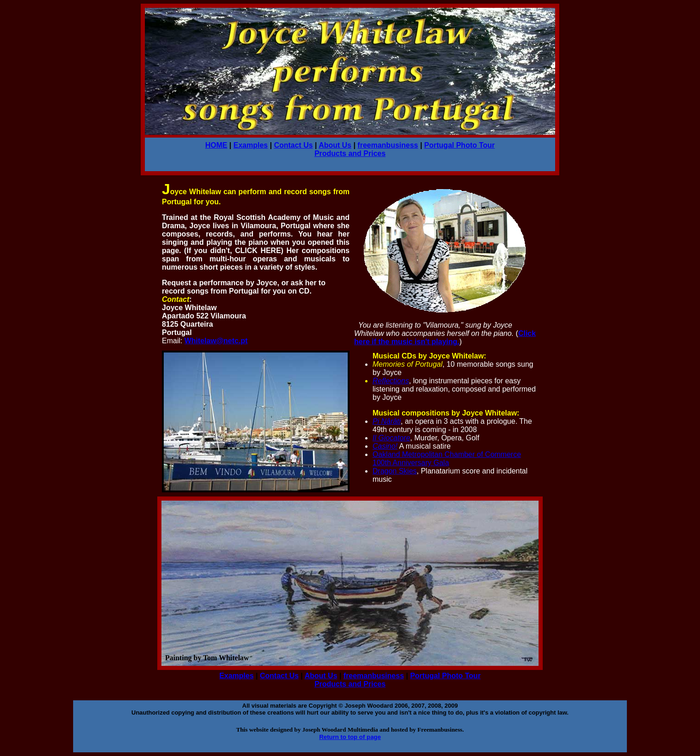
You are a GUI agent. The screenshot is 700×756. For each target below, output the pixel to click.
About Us (335, 145)
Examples (251, 145)
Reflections (391, 381)
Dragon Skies (395, 471)
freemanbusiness (388, 145)
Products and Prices (350, 153)
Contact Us (293, 145)
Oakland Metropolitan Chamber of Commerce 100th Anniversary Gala (447, 459)
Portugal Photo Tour (459, 145)
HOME (216, 145)
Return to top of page (350, 737)
